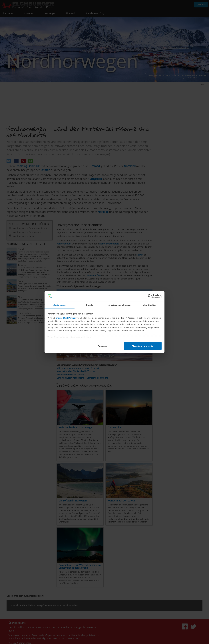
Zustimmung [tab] (60, 305)
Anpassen (104, 346)
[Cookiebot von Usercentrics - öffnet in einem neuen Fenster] (150, 296)
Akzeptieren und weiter (143, 346)
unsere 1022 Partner (66, 318)
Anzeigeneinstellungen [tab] (119, 305)
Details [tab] (90, 305)
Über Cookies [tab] (150, 305)
